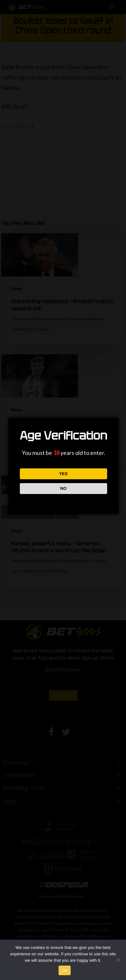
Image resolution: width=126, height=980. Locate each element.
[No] (118, 960)
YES (63, 474)
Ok (64, 971)
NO (63, 488)
